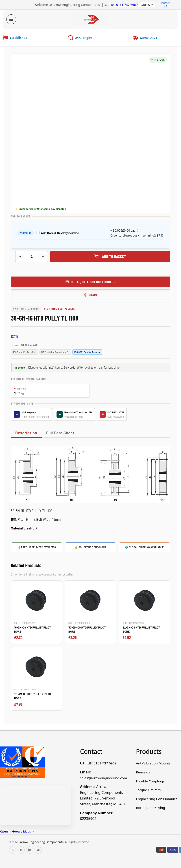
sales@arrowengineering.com (104, 778)
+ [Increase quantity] (43, 256)
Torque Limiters (148, 790)
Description (26, 433)
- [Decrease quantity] (20, 256)
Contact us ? (165, 5)
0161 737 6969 (127, 5)
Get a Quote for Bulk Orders (93, 282)
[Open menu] (11, 19)
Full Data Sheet (60, 433)
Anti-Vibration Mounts (153, 763)
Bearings (143, 772)
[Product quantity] (32, 257)
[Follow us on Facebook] (21, 850)
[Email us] (38, 850)
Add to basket (114, 256)
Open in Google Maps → (17, 831)
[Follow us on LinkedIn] (30, 850)
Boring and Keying (150, 808)
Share (90, 295)
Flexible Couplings (150, 781)
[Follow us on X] (13, 850)
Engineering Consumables (157, 799)
